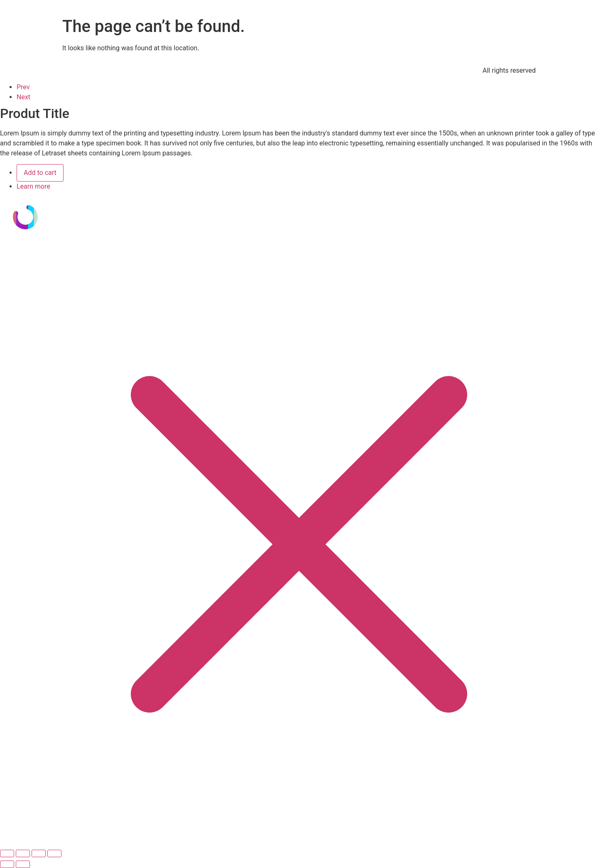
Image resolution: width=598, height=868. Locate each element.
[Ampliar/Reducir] (7, 853)
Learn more (33, 186)
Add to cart (40, 173)
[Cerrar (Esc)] (54, 853)
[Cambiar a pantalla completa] (23, 853)
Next (23, 97)
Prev (23, 87)
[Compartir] (39, 853)
